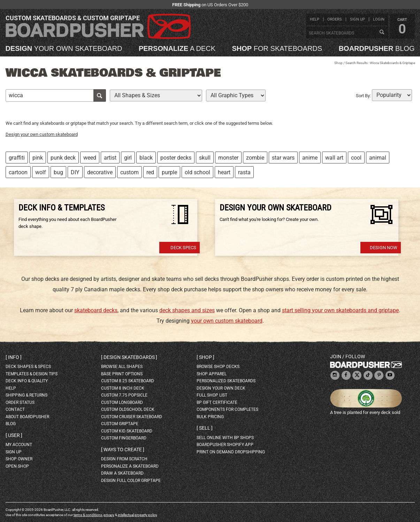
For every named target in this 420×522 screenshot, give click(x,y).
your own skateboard (64, 48)
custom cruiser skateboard (132, 417)
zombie (255, 158)
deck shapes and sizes (187, 310)
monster (228, 158)
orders (335, 19)
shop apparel (212, 374)
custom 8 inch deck (123, 388)
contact (15, 409)
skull (205, 158)
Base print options (122, 374)
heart (224, 172)
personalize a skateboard (130, 466)
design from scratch (124, 459)
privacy (109, 515)
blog (377, 48)
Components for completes (227, 409)
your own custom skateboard (227, 321)
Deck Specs (183, 248)
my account (19, 445)
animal (378, 158)
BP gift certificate (217, 402)
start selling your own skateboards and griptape (340, 310)
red (150, 172)
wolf (41, 172)
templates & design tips (32, 374)
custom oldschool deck (128, 409)
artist (110, 158)
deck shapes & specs (28, 367)
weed (90, 158)
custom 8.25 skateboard (128, 381)
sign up (357, 19)
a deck (177, 48)
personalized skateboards (226, 381)
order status (20, 402)
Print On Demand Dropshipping (231, 452)
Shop (338, 63)
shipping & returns (26, 395)
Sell (205, 428)
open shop (17, 466)
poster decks (176, 158)
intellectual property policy (137, 515)
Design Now (384, 248)
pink (38, 158)
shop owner (19, 459)
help (315, 19)
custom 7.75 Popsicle (124, 395)
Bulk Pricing (210, 417)
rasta (244, 172)
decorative (100, 172)
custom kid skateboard (127, 431)
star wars (283, 158)
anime (310, 158)
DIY (75, 172)
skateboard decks (96, 310)
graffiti (17, 158)
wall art (334, 158)
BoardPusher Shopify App (225, 445)
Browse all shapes (122, 367)
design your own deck (221, 388)
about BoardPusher (27, 417)
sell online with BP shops (225, 438)
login (379, 19)
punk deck (63, 158)
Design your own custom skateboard (42, 134)
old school (197, 172)
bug (58, 172)
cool (356, 158)
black (146, 158)
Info (14, 357)
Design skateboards (129, 357)
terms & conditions (88, 515)
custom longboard (122, 402)
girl (128, 158)
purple (169, 172)
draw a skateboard (122, 473)
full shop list (212, 395)
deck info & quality (27, 381)
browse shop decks (218, 367)
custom (129, 172)
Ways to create (123, 450)
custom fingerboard (124, 438)
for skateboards (277, 48)
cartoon (18, 172)
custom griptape (120, 424)
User (14, 435)
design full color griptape (131, 481)
